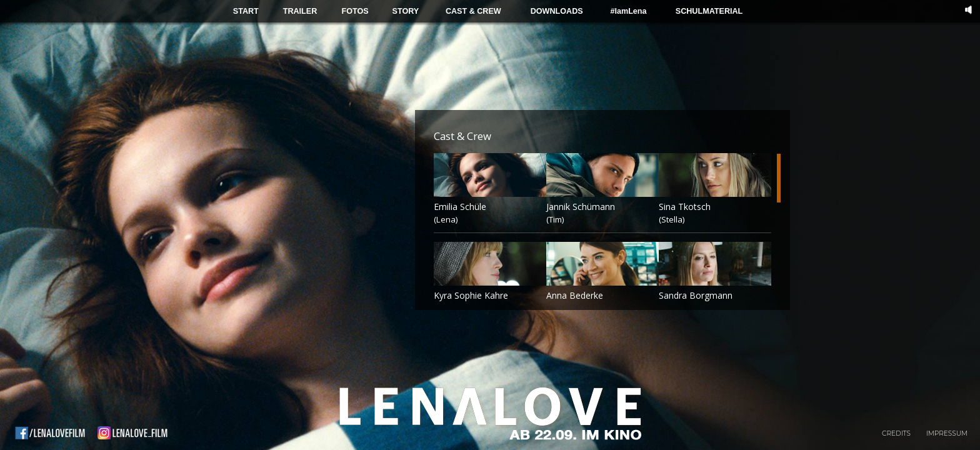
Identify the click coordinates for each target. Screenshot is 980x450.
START (246, 11)
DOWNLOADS (557, 11)
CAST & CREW (473, 11)
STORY (406, 11)
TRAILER (300, 11)
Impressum (947, 433)
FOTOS (355, 11)
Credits (896, 433)
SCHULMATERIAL (709, 11)
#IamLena (628, 11)
